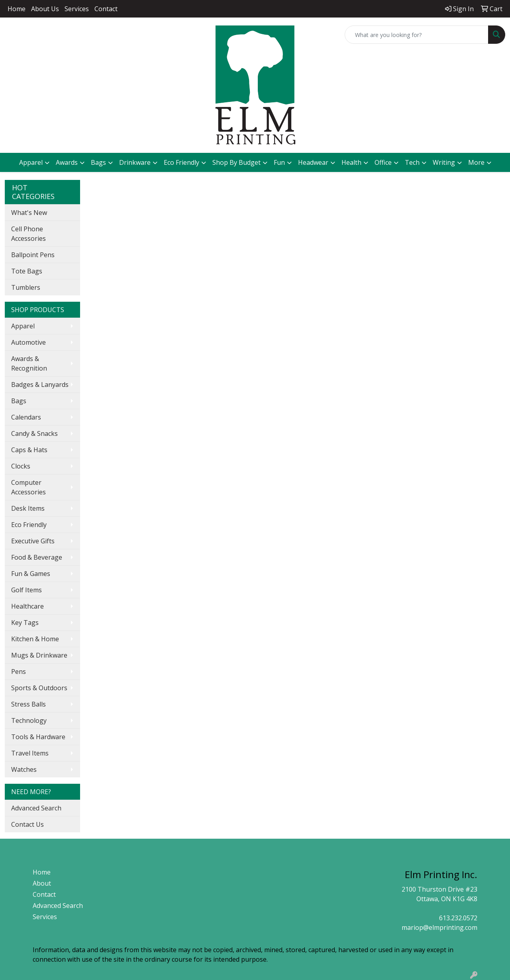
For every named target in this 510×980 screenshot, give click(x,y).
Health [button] (351, 162)
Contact (106, 9)
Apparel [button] (31, 162)
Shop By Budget (236, 162)
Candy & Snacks (34, 433)
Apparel (23, 326)
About (42, 883)
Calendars (26, 417)
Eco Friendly (181, 162)
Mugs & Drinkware (39, 655)
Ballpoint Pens (33, 255)
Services (77, 9)
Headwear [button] (313, 162)
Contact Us (27, 824)
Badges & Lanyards (40, 385)
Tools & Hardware (38, 737)
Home (17, 9)
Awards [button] (67, 162)
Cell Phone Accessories (28, 234)
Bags (19, 401)
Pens (19, 672)
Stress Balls (28, 704)
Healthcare (27, 606)
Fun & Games (31, 574)
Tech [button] (412, 162)
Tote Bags (27, 271)
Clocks (21, 466)
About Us (45, 9)
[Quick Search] (417, 35)
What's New (29, 213)
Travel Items (30, 753)
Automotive (28, 342)
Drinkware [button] (135, 162)
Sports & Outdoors (39, 688)
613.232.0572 (458, 918)
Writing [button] (444, 162)
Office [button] (383, 162)
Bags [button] (98, 162)
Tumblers (26, 287)
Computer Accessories (28, 487)
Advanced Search (36, 808)
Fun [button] (279, 162)
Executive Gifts (33, 541)
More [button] (476, 162)
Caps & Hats (29, 450)
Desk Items (28, 508)
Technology (29, 720)
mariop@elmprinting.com (439, 927)
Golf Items (26, 590)
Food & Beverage (37, 557)
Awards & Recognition (29, 363)
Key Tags (25, 623)
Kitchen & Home (35, 639)
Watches (24, 769)
